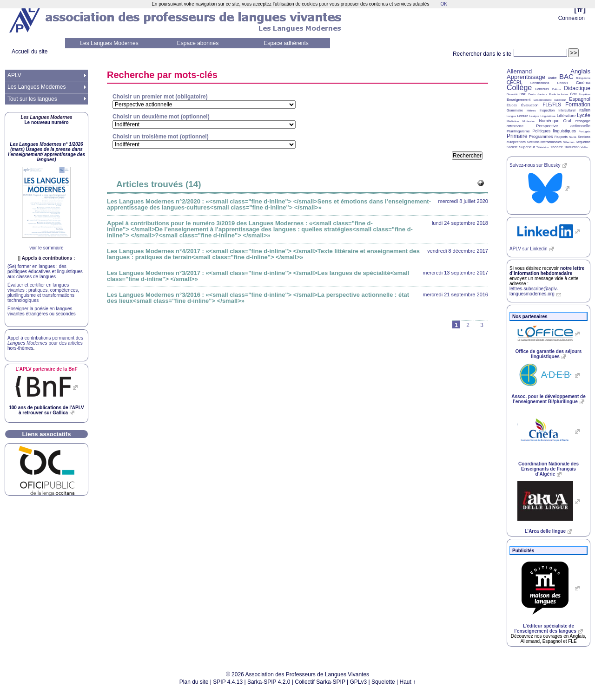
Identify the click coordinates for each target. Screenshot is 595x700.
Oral (567, 121)
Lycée (584, 115)
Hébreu (531, 111)
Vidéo (584, 147)
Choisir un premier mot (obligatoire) (160, 97)
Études (512, 105)
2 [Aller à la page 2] (468, 325)
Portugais (585, 131)
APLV (14, 75)
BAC (566, 76)
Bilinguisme (583, 78)
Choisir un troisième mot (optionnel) (161, 137)
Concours (542, 89)
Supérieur (527, 147)
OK (443, 4)
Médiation (513, 121)
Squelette (383, 682)
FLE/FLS (552, 105)
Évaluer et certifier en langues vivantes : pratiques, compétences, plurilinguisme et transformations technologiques (43, 293)
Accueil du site (30, 52)
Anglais (580, 71)
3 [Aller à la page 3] (482, 325)
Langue (511, 116)
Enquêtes (585, 94)
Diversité (512, 94)
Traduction (572, 147)
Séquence (583, 142)
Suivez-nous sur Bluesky (535, 165)
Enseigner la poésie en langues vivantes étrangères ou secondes (42, 311)
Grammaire (515, 110)
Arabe (552, 78)
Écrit (573, 94)
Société (512, 147)
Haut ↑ (408, 682)
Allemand (519, 71)
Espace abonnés (198, 43)
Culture (556, 89)
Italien (585, 110)
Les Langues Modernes (109, 43)
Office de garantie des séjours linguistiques (549, 354)
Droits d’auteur (538, 94)
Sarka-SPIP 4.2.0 (269, 682)
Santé (573, 137)
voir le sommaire (46, 248)
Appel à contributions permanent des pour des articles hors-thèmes (45, 343)
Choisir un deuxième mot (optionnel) (161, 117)
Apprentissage (526, 77)
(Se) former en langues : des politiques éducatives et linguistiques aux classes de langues (45, 271)
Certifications (540, 83)
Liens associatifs (47, 434)
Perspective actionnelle (563, 126)
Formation (578, 105)
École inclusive (559, 94)
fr (580, 10)
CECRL (515, 82)
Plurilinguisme (518, 131)
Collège (519, 88)
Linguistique (548, 116)
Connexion (572, 18)
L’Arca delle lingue (545, 531)
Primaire (517, 136)
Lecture (523, 116)
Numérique (549, 121)
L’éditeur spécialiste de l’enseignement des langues (545, 628)
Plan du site (194, 682)
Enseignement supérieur (550, 100)
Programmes (541, 137)
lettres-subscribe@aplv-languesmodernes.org (534, 291)
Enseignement (519, 100)
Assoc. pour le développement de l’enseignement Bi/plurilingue (548, 399)
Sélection (569, 142)
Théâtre (556, 147)
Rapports (561, 137)
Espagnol (580, 99)
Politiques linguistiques (554, 131)
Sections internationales (544, 142)
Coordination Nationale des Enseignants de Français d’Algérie (549, 469)
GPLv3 (359, 682)
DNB (523, 94)
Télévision (543, 147)
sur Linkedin (529, 249)
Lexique (534, 116)
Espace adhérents (286, 43)
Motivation (529, 121)
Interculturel (567, 110)
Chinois (563, 83)
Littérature (566, 116)
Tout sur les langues (32, 99)
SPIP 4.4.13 (228, 682)
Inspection (547, 110)
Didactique (577, 88)
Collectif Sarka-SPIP (320, 682)
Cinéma (583, 83)
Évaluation (530, 105)
